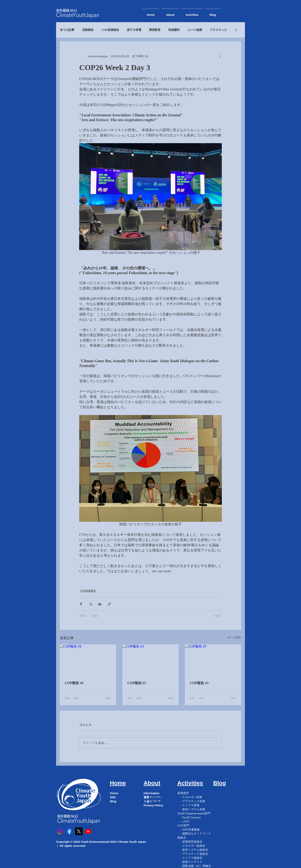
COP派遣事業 (191, 830)
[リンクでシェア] (109, 604)
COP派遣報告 (110, 30)
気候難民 (174, 30)
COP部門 (183, 826)
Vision (114, 793)
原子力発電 (134, 30)
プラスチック (218, 30)
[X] (79, 831)
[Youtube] (88, 831)
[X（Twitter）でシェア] (90, 604)
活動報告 (88, 30)
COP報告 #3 (137, 683)
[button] (236, 30)
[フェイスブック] (69, 831)
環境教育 (155, 30)
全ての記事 (67, 30)
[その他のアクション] (219, 56)
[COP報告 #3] (151, 660)
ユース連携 (195, 30)
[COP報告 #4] (88, 660)
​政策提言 (183, 793)
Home (118, 783)
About (152, 783)
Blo (218, 783)
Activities (190, 783)
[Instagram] (60, 831)
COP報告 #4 (74, 683)
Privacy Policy (153, 805)
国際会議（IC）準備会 (197, 866)
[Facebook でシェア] (81, 604)
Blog (113, 801)
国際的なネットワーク (197, 834)
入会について (152, 801)
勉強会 (182, 838)
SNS (113, 797)
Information (152, 793)
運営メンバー (152, 797)
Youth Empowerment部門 (194, 813)
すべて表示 (234, 637)
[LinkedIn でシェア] (100, 604)
